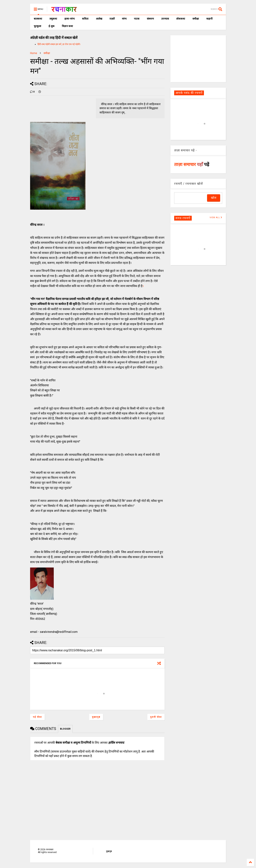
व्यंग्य (124, 19)
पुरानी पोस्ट (156, 717)
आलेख (99, 19)
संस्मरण (150, 19)
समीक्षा (196, 19)
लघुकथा (53, 19)
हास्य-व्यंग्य (70, 19)
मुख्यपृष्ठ (96, 717)
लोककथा (181, 19)
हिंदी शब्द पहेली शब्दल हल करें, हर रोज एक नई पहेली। (59, 44)
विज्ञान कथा (67, 26)
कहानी (209, 19)
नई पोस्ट (37, 717)
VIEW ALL (216, 218)
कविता (85, 19)
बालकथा (38, 19)
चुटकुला (37, 26)
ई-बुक (52, 26)
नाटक (137, 19)
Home (34, 53)
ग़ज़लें (112, 19)
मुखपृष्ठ (109, 851)
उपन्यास (165, 19)
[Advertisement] (198, 58)
